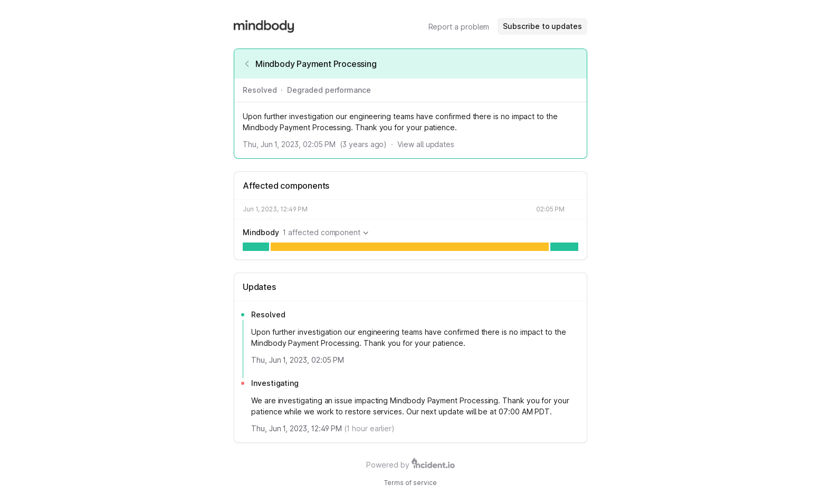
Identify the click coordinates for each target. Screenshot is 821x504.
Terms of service (410, 483)
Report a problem (459, 27)
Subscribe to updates (542, 26)
